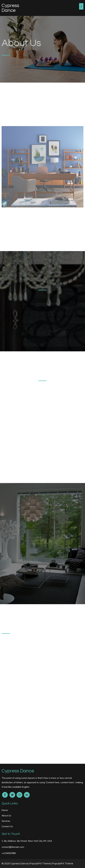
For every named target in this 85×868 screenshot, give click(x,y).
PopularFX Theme (40, 864)
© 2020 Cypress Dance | (16, 864)
